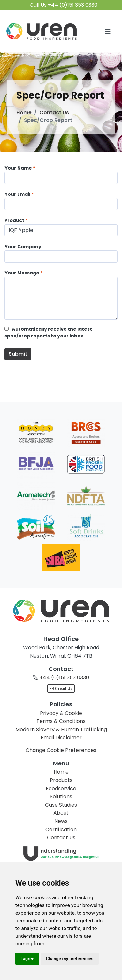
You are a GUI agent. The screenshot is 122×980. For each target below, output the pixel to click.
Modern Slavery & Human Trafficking (61, 729)
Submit (18, 354)
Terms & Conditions (61, 721)
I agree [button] (27, 959)
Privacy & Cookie (61, 713)
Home (24, 112)
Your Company (23, 247)
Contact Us (54, 112)
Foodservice (61, 789)
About (61, 813)
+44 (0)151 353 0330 (64, 678)
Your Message (22, 273)
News (61, 821)
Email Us (61, 688)
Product (14, 220)
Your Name (18, 168)
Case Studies (61, 805)
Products (61, 780)
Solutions (61, 797)
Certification (61, 830)
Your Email (17, 194)
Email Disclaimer (61, 737)
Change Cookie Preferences (61, 750)
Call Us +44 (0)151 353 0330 (64, 5)
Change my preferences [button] (69, 959)
